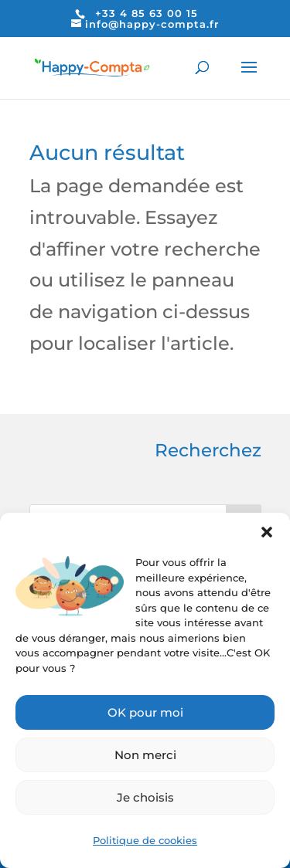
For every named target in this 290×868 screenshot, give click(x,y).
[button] (267, 532)
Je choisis (145, 797)
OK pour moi (145, 712)
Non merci (145, 755)
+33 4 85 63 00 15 (147, 13)
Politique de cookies (145, 840)
